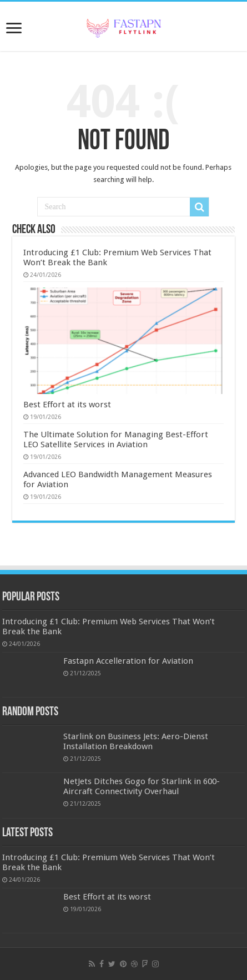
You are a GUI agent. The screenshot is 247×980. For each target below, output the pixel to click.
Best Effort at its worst (67, 405)
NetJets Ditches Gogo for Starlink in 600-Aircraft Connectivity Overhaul (142, 786)
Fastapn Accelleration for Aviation (128, 661)
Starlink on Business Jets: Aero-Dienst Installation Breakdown (136, 741)
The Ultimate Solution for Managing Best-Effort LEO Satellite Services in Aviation (116, 440)
